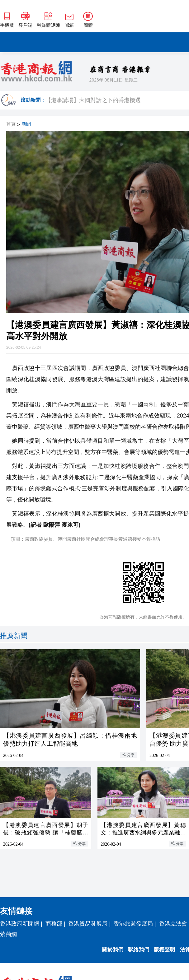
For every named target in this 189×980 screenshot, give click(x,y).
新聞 (26, 124)
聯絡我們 (139, 950)
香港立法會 (173, 924)
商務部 (54, 924)
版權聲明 (164, 950)
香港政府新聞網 (20, 924)
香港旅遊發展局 (133, 924)
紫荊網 (8, 934)
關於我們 (113, 950)
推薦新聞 (14, 636)
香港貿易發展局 (88, 924)
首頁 (11, 124)
